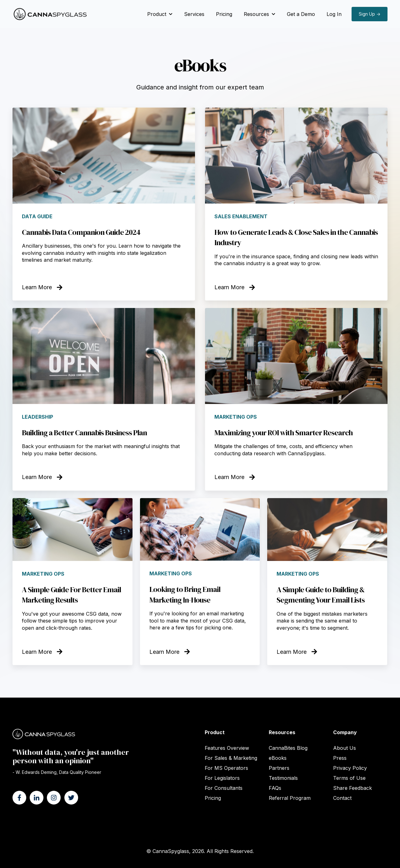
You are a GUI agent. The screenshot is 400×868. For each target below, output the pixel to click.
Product (157, 14)
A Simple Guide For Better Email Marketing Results (71, 595)
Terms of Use (349, 778)
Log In (334, 14)
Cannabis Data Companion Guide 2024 (81, 232)
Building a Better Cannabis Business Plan (84, 433)
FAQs (275, 788)
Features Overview (227, 748)
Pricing (224, 14)
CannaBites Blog (288, 748)
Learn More (42, 287)
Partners (279, 768)
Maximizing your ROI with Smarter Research (284, 433)
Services (194, 14)
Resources (256, 14)
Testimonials (283, 778)
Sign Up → (370, 14)
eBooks (278, 758)
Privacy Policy (350, 768)
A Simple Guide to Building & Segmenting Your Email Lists (321, 595)
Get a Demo (301, 14)
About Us (345, 748)
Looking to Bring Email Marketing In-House (185, 595)
